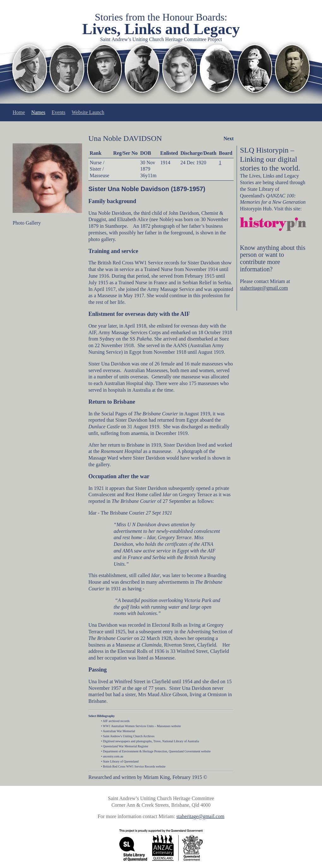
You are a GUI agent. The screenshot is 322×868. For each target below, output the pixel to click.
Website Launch (88, 112)
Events (59, 112)
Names (38, 112)
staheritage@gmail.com (264, 288)
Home (19, 112)
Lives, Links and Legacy (161, 29)
